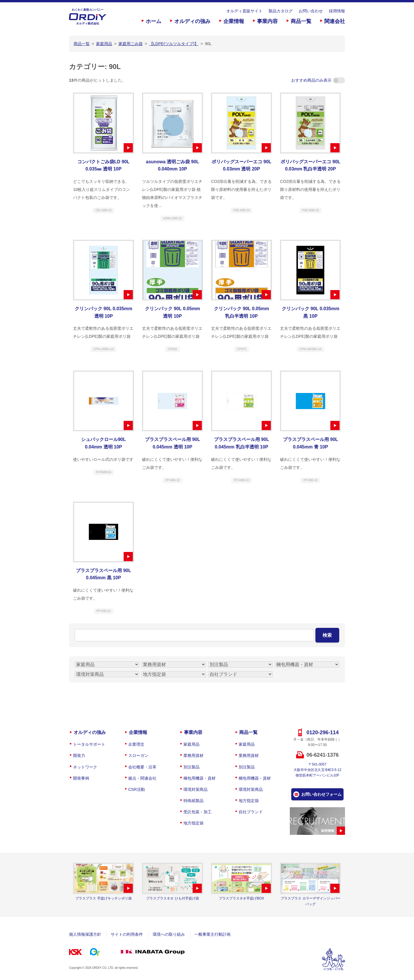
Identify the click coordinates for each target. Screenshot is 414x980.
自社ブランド (251, 812)
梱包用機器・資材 (200, 778)
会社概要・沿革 (142, 767)
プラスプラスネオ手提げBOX (241, 898)
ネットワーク (85, 767)
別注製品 (191, 767)
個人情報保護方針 (85, 934)
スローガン (138, 755)
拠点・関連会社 (142, 778)
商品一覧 (301, 21)
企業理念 (136, 744)
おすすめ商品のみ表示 (318, 80)
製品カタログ (281, 11)
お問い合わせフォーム (321, 794)
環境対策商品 (195, 789)
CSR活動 (137, 789)
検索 (327, 635)
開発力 (79, 755)
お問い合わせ (311, 11)
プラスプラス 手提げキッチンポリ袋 (103, 898)
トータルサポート (89, 744)
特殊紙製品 (193, 801)
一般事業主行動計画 (212, 934)
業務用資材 (193, 755)
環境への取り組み (169, 934)
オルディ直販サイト (244, 11)
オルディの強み (192, 21)
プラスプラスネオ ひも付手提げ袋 (172, 898)
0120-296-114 (323, 732)
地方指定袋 (193, 823)
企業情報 (234, 21)
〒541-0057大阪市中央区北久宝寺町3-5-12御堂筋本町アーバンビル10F (318, 770)
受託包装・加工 (198, 812)
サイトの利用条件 (127, 934)
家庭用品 (191, 744)
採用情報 (337, 11)
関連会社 (335, 21)
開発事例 (81, 778)
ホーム (154, 21)
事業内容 (267, 21)
